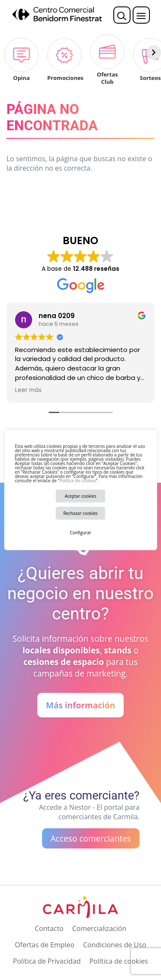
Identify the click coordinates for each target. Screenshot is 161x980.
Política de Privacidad (47, 961)
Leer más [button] (28, 390)
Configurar (81, 533)
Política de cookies (77, 481)
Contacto (49, 928)
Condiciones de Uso (114, 945)
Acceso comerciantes (91, 838)
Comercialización (99, 928)
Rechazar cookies (80, 513)
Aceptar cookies (81, 496)
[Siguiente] (154, 52)
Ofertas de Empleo (44, 945)
